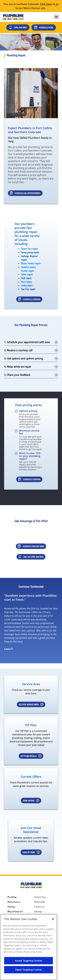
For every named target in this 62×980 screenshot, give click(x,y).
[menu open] (56, 17)
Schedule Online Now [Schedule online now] (31, 546)
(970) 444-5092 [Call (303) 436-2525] (18, 27)
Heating (11, 907)
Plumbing (12, 897)
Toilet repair (27, 274)
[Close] (53, 919)
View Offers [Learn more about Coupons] (31, 801)
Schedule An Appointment (25, 193)
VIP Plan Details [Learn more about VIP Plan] (31, 756)
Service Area (40, 897)
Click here (46, 4)
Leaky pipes (27, 285)
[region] (29, 947)
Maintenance (14, 902)
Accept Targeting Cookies (29, 961)
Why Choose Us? (15, 912)
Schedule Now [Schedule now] (44, 27)
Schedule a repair (29, 299)
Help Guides (40, 902)
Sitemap (38, 912)
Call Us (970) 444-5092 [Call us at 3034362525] (31, 557)
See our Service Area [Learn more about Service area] (31, 704)
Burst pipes (27, 282)
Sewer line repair (30, 249)
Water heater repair (31, 263)
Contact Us (39, 907)
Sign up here (31, 852)
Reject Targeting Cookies (29, 970)
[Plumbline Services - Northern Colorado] (13, 17)
